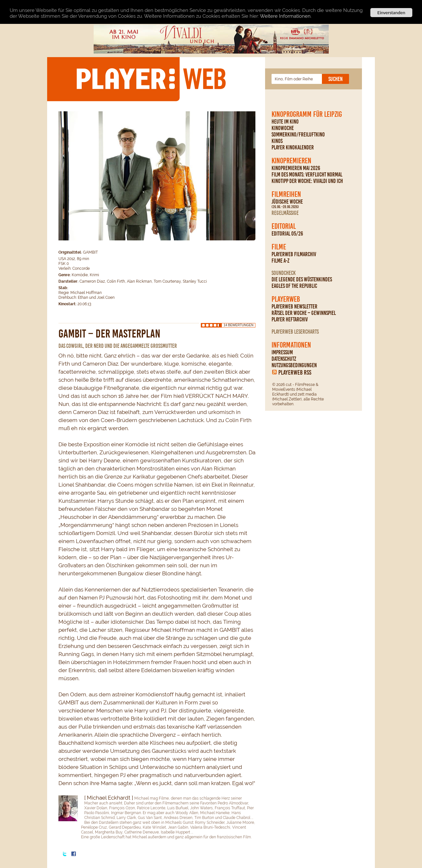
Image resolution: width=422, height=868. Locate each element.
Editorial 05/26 (287, 234)
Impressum (282, 352)
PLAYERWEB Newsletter (294, 307)
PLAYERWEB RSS (295, 372)
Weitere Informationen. (286, 16)
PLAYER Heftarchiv (290, 319)
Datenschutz (284, 359)
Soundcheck (284, 273)
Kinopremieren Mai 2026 (296, 168)
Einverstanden (391, 13)
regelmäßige (285, 213)
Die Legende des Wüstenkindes (302, 279)
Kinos (277, 141)
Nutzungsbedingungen (294, 365)
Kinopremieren (291, 161)
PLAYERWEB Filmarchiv (294, 254)
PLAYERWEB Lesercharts (295, 332)
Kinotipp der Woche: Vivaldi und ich (307, 181)
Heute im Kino (285, 122)
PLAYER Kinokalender (293, 147)
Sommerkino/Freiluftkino (298, 135)
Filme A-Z (280, 261)
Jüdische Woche (287, 204)
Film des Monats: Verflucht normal (307, 175)
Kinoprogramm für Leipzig (307, 114)
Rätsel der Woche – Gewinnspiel (304, 313)
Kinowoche (283, 128)
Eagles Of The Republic (294, 286)
